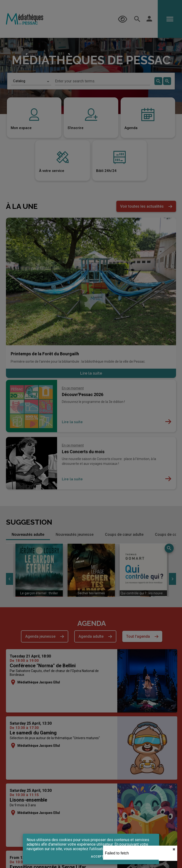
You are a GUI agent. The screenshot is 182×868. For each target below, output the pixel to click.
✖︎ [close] (174, 849)
